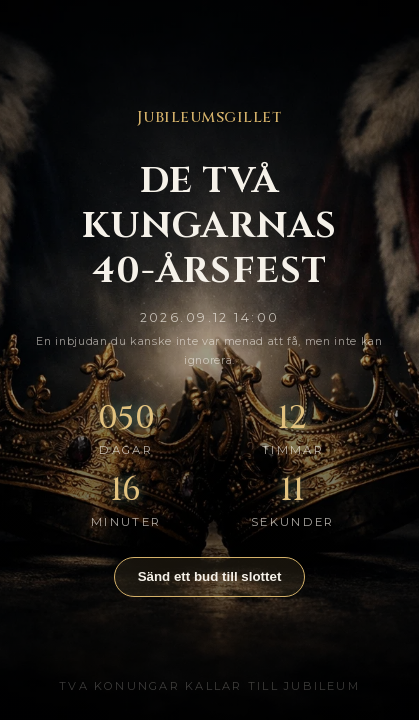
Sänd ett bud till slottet (210, 576)
